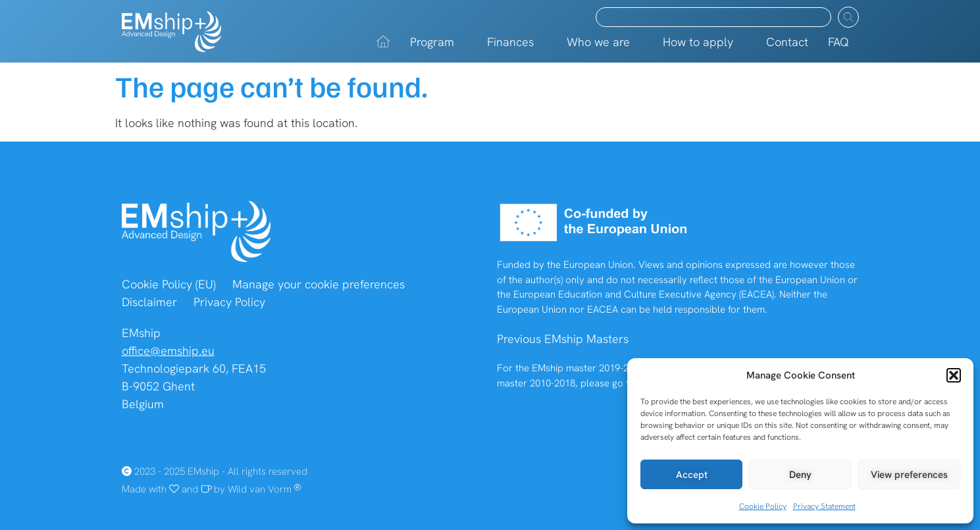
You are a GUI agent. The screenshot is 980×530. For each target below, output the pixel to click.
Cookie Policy (763, 506)
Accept (692, 475)
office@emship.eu (168, 351)
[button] (954, 375)
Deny (800, 475)
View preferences (909, 475)
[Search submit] (848, 17)
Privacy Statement (824, 506)
